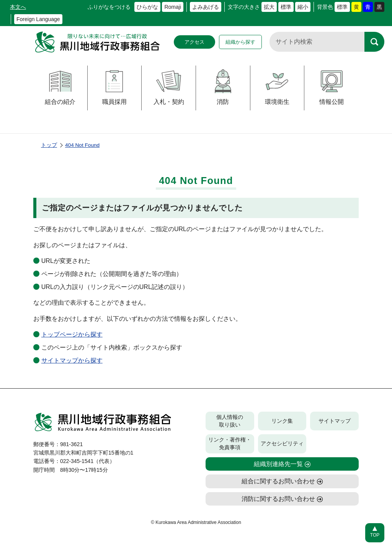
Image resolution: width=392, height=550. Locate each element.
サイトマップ (335, 421)
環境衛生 (277, 87)
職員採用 (114, 87)
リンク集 (282, 421)
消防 (223, 87)
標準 (286, 7)
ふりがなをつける (109, 7)
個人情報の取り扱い (230, 421)
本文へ (18, 7)
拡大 (269, 7)
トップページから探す (72, 334)
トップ (49, 145)
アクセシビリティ (282, 443)
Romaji (173, 7)
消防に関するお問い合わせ (278, 499)
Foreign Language (38, 19)
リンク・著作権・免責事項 (230, 443)
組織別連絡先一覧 (278, 464)
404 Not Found (82, 145)
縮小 (303, 7)
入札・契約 (169, 87)
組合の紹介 (60, 87)
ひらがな (147, 7)
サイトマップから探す (72, 360)
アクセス (194, 42)
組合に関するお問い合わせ (278, 481)
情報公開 (332, 87)
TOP (375, 535)
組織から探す (240, 42)
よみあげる (206, 7)
